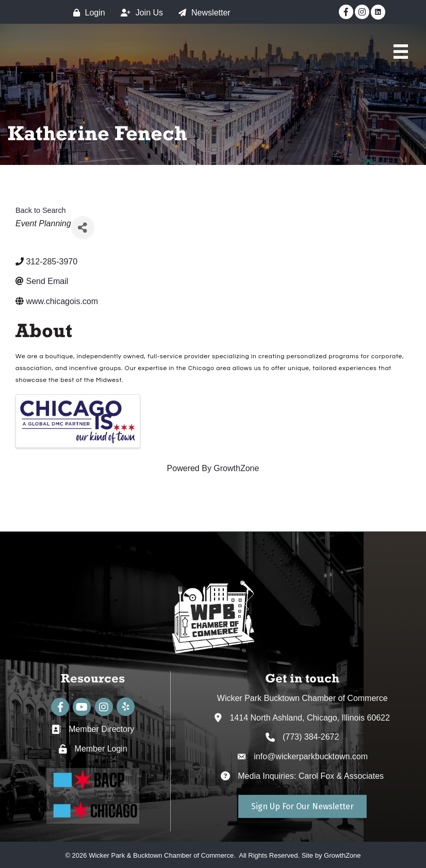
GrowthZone (236, 468)
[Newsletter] (202, 13)
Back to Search (41, 210)
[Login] (87, 13)
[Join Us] (139, 13)
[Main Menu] (401, 52)
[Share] (83, 228)
